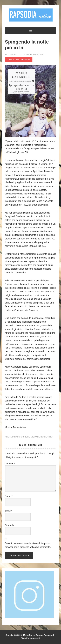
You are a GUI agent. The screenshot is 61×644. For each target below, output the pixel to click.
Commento (11, 463)
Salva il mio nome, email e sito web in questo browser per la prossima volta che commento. (28, 545)
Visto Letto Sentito (42, 437)
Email (8, 511)
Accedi (36, 638)
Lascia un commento (19, 60)
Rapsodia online (31, 15)
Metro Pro (28, 635)
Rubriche (25, 437)
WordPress (26, 638)
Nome (9, 496)
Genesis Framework (45, 635)
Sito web (9, 525)
